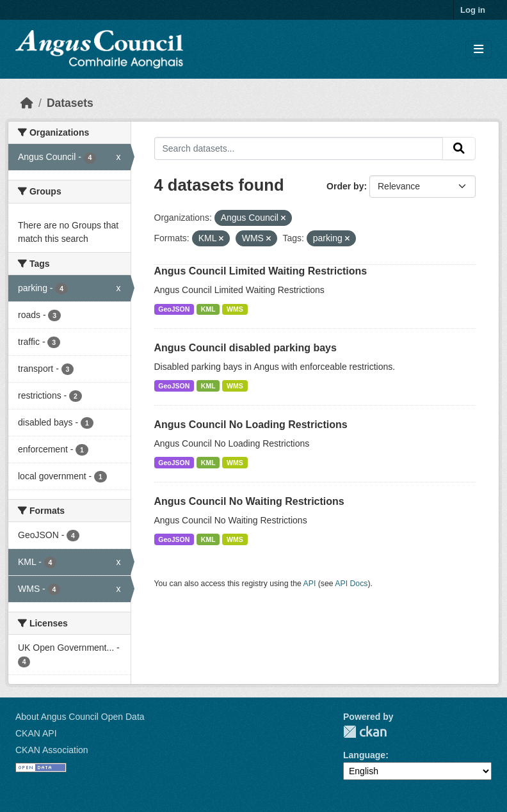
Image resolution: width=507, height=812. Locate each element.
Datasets (70, 103)
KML (208, 309)
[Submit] (459, 148)
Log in (473, 10)
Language (364, 755)
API (310, 584)
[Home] (27, 103)
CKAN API (36, 733)
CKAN (365, 732)
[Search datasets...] (299, 148)
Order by (345, 186)
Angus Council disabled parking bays (245, 348)
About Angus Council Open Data (80, 717)
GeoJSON (174, 309)
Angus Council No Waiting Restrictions (249, 501)
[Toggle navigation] (479, 50)
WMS (235, 309)
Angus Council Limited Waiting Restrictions (261, 271)
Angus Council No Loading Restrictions (251, 425)
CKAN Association (52, 750)
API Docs (351, 584)
